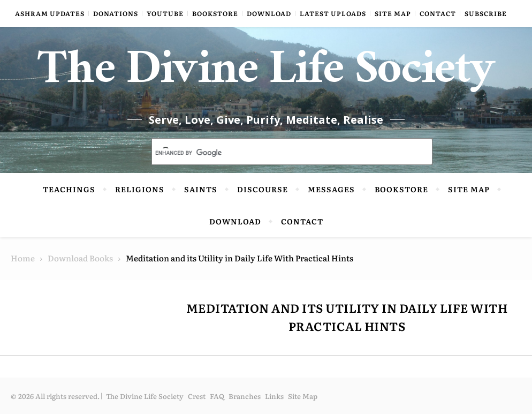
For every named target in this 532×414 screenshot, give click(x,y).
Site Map (393, 13)
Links (274, 396)
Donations (116, 13)
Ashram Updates (50, 13)
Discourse (263, 189)
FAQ (217, 396)
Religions (140, 189)
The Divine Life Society (266, 75)
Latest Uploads (333, 13)
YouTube (165, 13)
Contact (438, 13)
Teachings (69, 189)
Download (269, 13)
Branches (245, 396)
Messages (331, 189)
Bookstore (215, 13)
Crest (197, 396)
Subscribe (486, 13)
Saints (201, 189)
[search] (279, 153)
